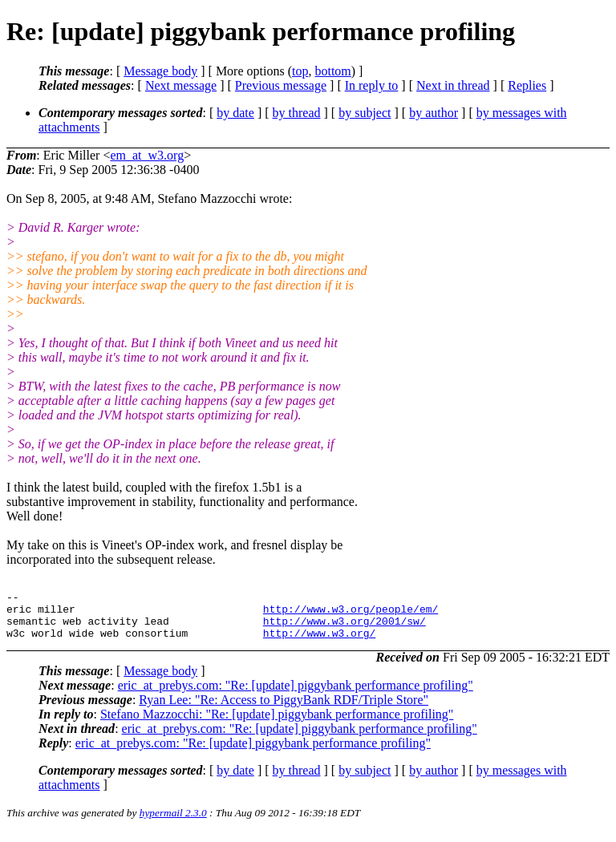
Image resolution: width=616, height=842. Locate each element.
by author (434, 113)
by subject (365, 113)
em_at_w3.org (147, 155)
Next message (181, 85)
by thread (297, 113)
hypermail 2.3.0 (173, 822)
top (300, 71)
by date (235, 113)
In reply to (372, 85)
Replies (527, 85)
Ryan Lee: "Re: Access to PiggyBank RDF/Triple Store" (284, 709)
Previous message (281, 85)
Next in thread (453, 85)
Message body (160, 71)
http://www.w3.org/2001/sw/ (344, 628)
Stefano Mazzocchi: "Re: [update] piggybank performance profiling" (277, 724)
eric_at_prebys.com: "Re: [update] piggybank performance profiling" (296, 695)
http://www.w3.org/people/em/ (351, 613)
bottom (332, 71)
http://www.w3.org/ (319, 642)
